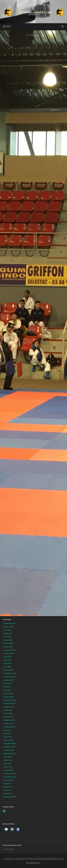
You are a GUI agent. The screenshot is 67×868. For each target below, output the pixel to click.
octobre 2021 (9, 724)
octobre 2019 (9, 780)
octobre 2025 (9, 627)
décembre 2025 (10, 623)
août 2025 (8, 630)
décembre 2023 (10, 673)
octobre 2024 (9, 653)
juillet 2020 (8, 760)
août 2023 (8, 683)
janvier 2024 (9, 670)
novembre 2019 (10, 777)
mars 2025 (8, 640)
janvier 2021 (9, 740)
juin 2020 (7, 763)
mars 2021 (8, 737)
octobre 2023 (9, 680)
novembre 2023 (10, 677)
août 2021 (8, 730)
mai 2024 (8, 663)
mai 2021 (8, 733)
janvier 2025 (9, 647)
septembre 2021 (10, 727)
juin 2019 (7, 790)
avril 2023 (8, 690)
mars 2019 (8, 794)
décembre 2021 (10, 720)
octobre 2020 (9, 750)
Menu (8, 26)
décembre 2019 (10, 774)
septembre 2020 (10, 754)
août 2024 (8, 657)
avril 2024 (8, 667)
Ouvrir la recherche (62, 27)
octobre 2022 (9, 707)
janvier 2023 (9, 697)
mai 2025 (8, 637)
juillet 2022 (8, 710)
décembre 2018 (10, 797)
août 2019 (8, 784)
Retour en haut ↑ (33, 863)
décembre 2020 (10, 743)
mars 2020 (8, 767)
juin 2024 (7, 660)
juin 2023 (7, 687)
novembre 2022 (10, 703)
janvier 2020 (9, 770)
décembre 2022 (10, 700)
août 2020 (8, 757)
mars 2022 (8, 713)
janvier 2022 (9, 717)
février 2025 (9, 643)
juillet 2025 (8, 633)
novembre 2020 (10, 747)
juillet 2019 (8, 787)
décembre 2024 (10, 650)
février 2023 (9, 693)
